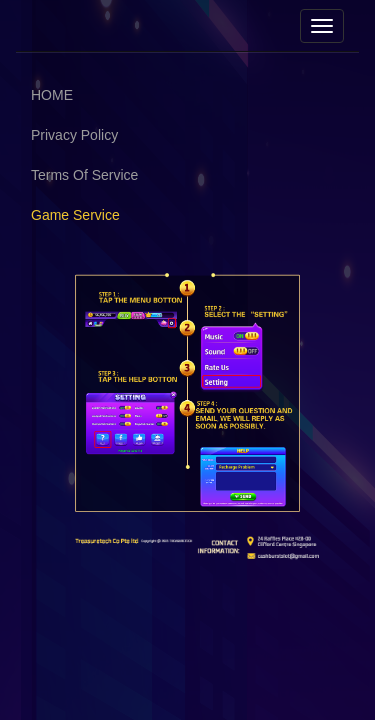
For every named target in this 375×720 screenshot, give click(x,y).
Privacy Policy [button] (74, 135)
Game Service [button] (75, 215)
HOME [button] (52, 95)
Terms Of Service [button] (84, 175)
